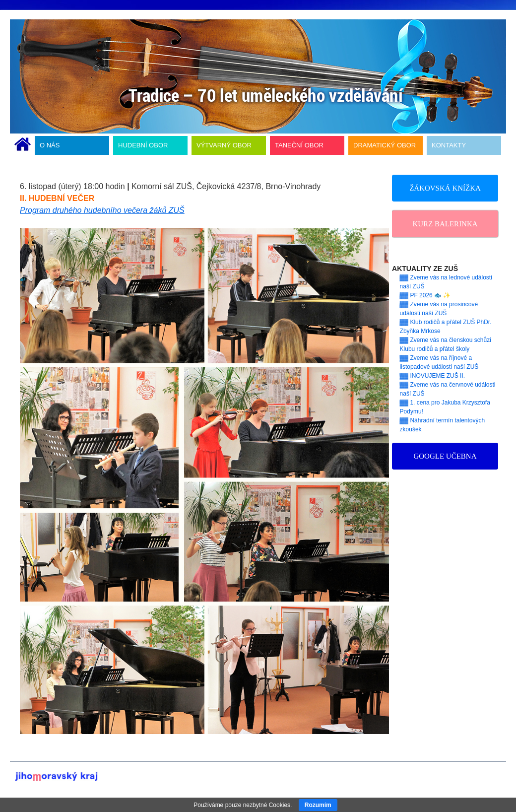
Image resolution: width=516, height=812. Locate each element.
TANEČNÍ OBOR (299, 145)
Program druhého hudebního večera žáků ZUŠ (102, 210)
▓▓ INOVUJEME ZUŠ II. (433, 376)
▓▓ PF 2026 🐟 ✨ (425, 295)
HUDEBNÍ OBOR (143, 145)
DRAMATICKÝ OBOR (385, 145)
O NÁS (50, 145)
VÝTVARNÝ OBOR (224, 145)
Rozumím (318, 805)
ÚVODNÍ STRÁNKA (23, 145)
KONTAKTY (449, 145)
